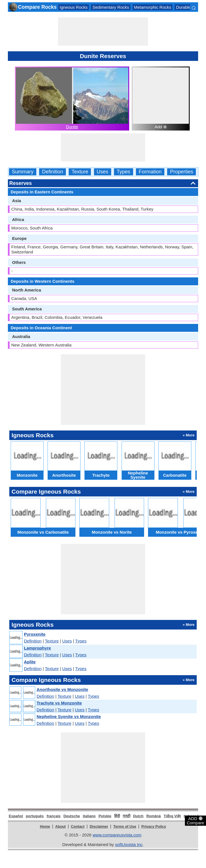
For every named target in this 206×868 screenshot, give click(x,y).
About (61, 826)
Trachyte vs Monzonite (59, 703)
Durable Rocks (190, 7)
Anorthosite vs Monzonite (62, 689)
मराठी (126, 816)
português (35, 816)
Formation (150, 172)
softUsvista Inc (129, 844)
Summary (23, 172)
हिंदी (117, 816)
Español (16, 816)
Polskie (105, 816)
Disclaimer (99, 826)
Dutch (138, 816)
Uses (103, 172)
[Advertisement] (103, 32)
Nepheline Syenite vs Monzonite (69, 716)
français (53, 816)
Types (124, 172)
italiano (89, 816)
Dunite (72, 127)
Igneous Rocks (74, 7)
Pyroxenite (35, 634)
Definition (52, 172)
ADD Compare (196, 820)
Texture (80, 172)
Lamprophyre (37, 648)
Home (45, 826)
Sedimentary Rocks (111, 7)
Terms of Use (125, 826)
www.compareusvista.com (117, 835)
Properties (182, 172)
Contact (78, 826)
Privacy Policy (154, 826)
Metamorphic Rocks (153, 7)
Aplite (30, 662)
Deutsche (72, 816)
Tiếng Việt (172, 816)
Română (154, 816)
